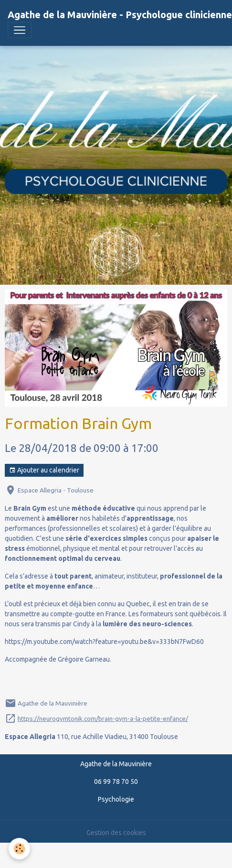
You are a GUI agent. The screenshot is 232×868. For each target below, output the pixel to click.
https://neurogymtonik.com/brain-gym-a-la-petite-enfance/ (103, 718)
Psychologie (116, 799)
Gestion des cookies (116, 833)
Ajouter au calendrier (44, 471)
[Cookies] (19, 849)
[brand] (120, 15)
